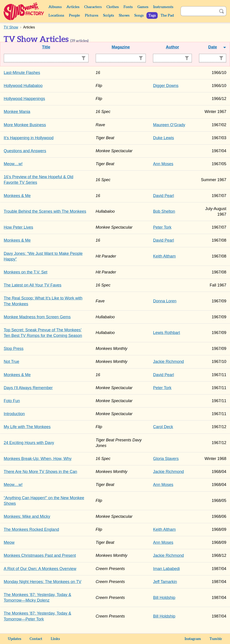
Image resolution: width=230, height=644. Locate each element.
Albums (55, 7)
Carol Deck (163, 427)
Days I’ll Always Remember (28, 388)
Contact (36, 639)
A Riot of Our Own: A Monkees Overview (40, 569)
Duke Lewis (163, 138)
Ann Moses (163, 164)
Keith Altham (164, 256)
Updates (14, 639)
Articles (73, 7)
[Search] (199, 11)
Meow (9, 542)
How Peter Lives (19, 227)
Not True (12, 362)
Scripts (108, 15)
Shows (124, 15)
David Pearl (163, 196)
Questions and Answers (25, 151)
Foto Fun (12, 401)
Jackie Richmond (168, 362)
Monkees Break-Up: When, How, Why (38, 459)
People (74, 15)
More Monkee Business (25, 125)
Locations (56, 15)
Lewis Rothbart (166, 333)
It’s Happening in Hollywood (29, 138)
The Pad (167, 15)
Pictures (92, 15)
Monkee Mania (17, 112)
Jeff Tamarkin (165, 582)
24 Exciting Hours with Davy (29, 443)
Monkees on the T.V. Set (26, 272)
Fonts (128, 7)
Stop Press (14, 349)
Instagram (193, 639)
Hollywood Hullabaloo (23, 86)
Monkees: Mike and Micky (27, 516)
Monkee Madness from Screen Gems (37, 317)
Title (46, 47)
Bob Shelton (164, 211)
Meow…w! (13, 164)
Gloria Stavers (166, 459)
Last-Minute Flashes (22, 73)
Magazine (121, 47)
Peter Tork (162, 227)
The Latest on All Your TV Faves (33, 285)
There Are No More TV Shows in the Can (41, 472)
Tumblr (216, 639)
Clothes (113, 7)
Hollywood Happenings (24, 99)
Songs (139, 15)
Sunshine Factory (24, 11)
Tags (152, 15)
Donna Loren (165, 301)
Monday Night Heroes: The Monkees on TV (43, 582)
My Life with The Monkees (27, 427)
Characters (93, 7)
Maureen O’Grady (169, 125)
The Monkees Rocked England (31, 529)
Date (213, 47)
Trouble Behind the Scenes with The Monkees (45, 211)
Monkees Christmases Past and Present (40, 555)
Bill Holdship (164, 598)
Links (55, 639)
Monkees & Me (17, 196)
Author (172, 47)
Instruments (163, 7)
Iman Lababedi (166, 569)
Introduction (14, 414)
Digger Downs (166, 86)
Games (143, 7)
